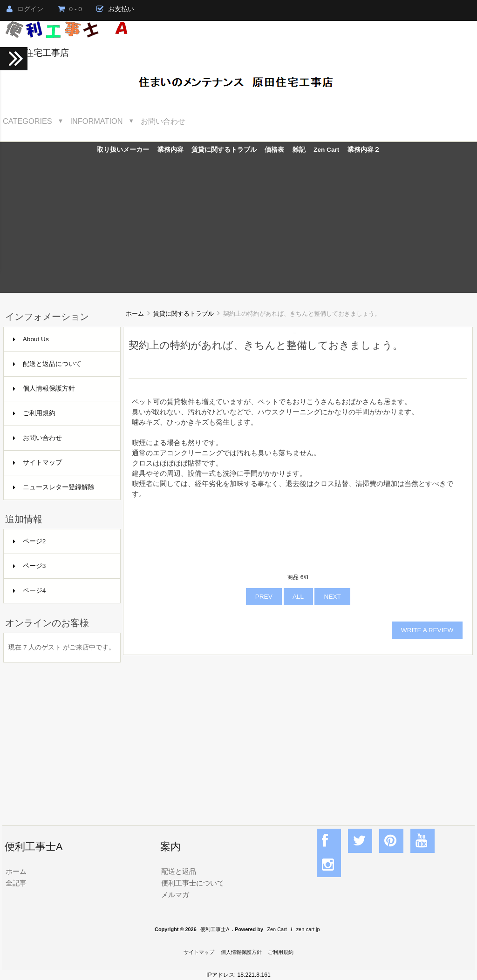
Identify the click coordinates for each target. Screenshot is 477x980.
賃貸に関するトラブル (184, 314)
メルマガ (175, 895)
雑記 (299, 150)
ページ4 (30, 591)
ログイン (25, 9)
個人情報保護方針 (44, 389)
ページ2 (30, 541)
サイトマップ (37, 463)
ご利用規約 (34, 413)
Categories (27, 121)
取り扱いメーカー (123, 150)
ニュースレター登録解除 (54, 487)
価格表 (274, 150)
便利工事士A (215, 929)
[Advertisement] (238, 228)
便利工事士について (193, 883)
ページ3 (30, 566)
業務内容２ (364, 150)
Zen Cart (326, 150)
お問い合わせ (163, 121)
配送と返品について (47, 364)
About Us (31, 339)
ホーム (135, 314)
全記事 (16, 883)
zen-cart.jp (308, 929)
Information (97, 121)
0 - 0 (70, 9)
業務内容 (170, 150)
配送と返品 (179, 871)
